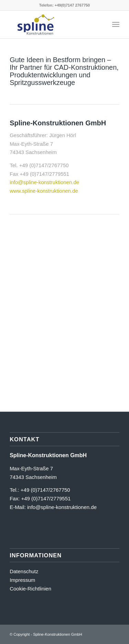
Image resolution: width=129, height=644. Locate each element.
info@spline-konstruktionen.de (44, 182)
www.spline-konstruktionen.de (44, 191)
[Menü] (116, 25)
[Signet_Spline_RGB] (53, 25)
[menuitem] (116, 25)
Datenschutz (24, 571)
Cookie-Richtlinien (30, 589)
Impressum (22, 580)
